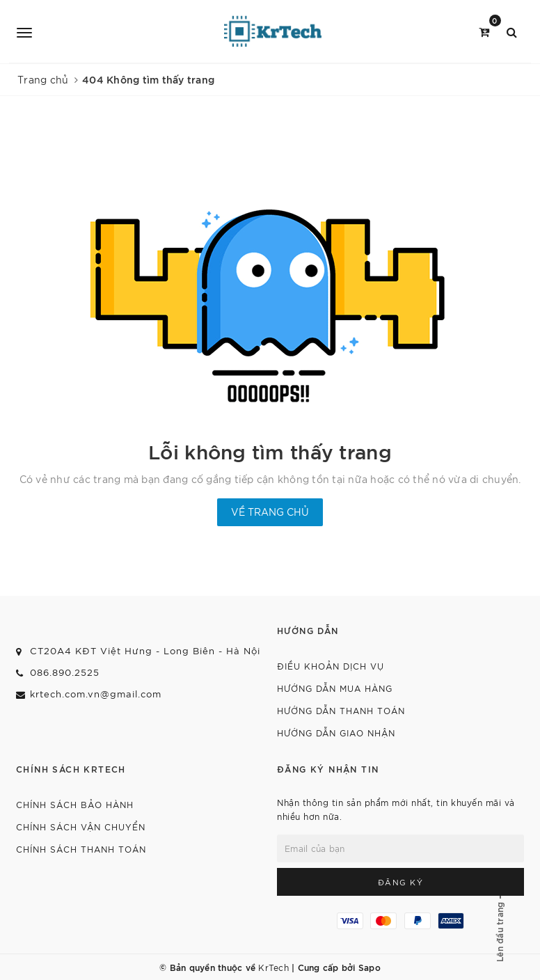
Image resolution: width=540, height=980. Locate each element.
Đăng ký (401, 882)
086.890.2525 (65, 672)
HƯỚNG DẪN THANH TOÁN (341, 710)
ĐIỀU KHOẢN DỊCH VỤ (331, 666)
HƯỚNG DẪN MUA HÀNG (335, 688)
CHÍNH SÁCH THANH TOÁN (81, 849)
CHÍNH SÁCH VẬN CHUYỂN (81, 827)
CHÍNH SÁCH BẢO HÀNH (75, 804)
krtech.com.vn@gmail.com (96, 694)
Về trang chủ (270, 512)
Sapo (370, 967)
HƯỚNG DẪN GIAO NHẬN (336, 733)
